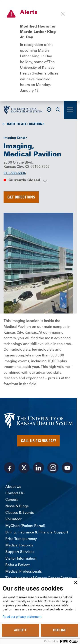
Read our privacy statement (22, 617)
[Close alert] (63, 14)
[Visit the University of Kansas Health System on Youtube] (67, 468)
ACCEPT (20, 630)
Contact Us (14, 493)
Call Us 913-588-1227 (38, 441)
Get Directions (21, 197)
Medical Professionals (24, 571)
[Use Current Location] (49, 110)
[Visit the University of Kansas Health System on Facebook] (10, 468)
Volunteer (13, 519)
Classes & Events (20, 512)
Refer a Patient (17, 565)
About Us (13, 486)
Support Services (20, 552)
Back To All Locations (26, 124)
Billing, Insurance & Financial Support (37, 532)
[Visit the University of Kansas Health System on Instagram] (53, 468)
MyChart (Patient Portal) (25, 526)
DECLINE (60, 630)
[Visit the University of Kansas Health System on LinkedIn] (38, 468)
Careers (12, 499)
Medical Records (19, 545)
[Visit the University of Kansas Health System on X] (24, 468)
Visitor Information (21, 558)
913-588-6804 (15, 173)
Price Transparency (21, 539)
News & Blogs (17, 506)
